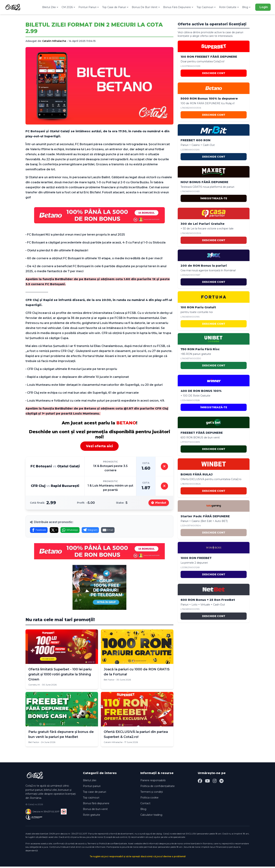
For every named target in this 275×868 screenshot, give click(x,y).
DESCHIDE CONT (214, 73)
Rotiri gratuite (92, 816)
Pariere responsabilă (153, 782)
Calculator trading (151, 816)
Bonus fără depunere (96, 805)
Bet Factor (109, 681)
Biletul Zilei (50, 7)
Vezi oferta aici (99, 446)
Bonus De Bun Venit (146, 7)
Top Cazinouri (206, 7)
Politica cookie (149, 799)
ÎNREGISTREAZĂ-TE (214, 198)
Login (264, 7)
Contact (145, 805)
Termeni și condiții (152, 793)
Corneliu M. (34, 686)
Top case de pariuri (95, 793)
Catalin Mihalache (54, 41)
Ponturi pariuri (92, 788)
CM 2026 (69, 7)
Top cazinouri (91, 799)
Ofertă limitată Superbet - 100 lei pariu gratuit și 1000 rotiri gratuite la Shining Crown (60, 676)
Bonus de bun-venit (95, 811)
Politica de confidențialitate (158, 788)
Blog (247, 7)
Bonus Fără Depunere (178, 7)
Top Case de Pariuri (116, 7)
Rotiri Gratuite (229, 7)
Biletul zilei (90, 782)
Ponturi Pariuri (89, 7)
